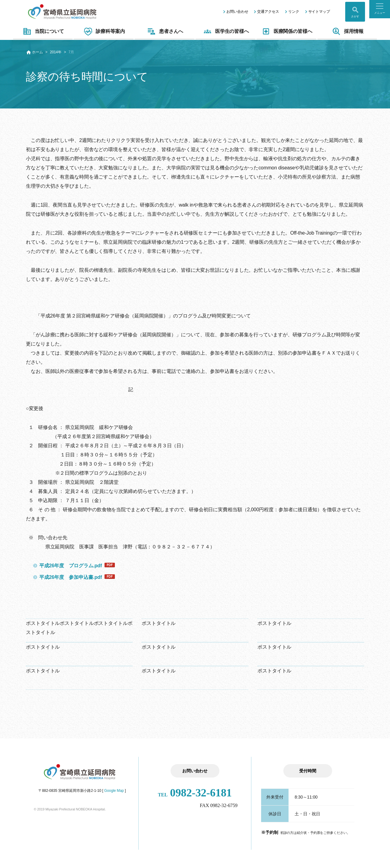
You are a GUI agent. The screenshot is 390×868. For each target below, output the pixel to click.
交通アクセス (268, 12)
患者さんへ (165, 31)
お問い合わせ (237, 12)
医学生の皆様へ (225, 31)
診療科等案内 (104, 31)
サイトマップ (319, 12)
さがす (355, 16)
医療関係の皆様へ (286, 31)
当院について (43, 31)
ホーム (37, 52)
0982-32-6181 (195, 793)
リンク (294, 12)
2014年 (56, 52)
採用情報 (347, 31)
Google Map (114, 791)
